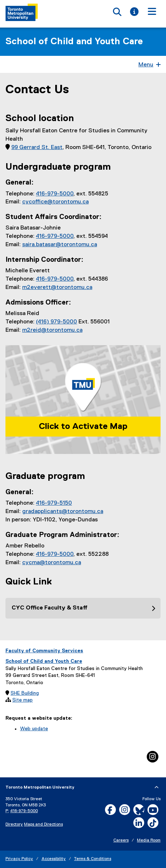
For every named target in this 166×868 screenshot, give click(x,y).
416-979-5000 (55, 194)
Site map (23, 700)
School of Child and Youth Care (74, 42)
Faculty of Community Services (44, 651)
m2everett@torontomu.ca (57, 288)
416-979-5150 (54, 503)
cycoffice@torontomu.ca (55, 202)
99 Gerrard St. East (37, 148)
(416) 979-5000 (56, 322)
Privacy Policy (19, 859)
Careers (121, 840)
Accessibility (54, 859)
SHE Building (25, 693)
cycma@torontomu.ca (52, 563)
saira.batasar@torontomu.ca (60, 245)
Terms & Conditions (93, 859)
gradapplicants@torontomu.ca (63, 512)
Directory (14, 824)
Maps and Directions (43, 824)
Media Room (149, 840)
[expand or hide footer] (157, 788)
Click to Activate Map (83, 426)
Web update (34, 729)
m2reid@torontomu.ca (52, 330)
